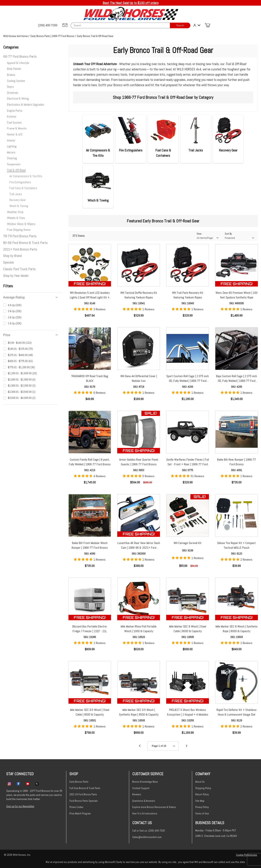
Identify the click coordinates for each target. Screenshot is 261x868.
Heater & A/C (15, 134)
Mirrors (11, 152)
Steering (12, 158)
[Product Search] (120, 25)
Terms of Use (202, 814)
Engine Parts (15, 111)
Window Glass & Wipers (21, 224)
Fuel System (14, 123)
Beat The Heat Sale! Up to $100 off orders (131, 3)
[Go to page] (163, 746)
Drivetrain (13, 93)
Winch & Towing (19, 206)
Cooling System (16, 81)
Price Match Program (80, 814)
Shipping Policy (203, 788)
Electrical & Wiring (18, 99)
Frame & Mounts (17, 128)
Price (30, 335)
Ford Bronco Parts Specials (84, 801)
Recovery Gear (18, 200)
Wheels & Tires (16, 218)
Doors (10, 87)
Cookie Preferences (247, 855)
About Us (200, 782)
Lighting (12, 146)
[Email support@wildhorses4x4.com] (65, 25)
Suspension (14, 164)
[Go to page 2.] (186, 746)
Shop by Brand (12, 256)
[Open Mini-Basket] (207, 25)
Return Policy (202, 794)
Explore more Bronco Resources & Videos (154, 807)
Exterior (12, 116)
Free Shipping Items (19, 230)
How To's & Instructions (145, 814)
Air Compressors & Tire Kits (26, 176)
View (199, 234)
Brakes (11, 75)
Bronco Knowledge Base (145, 782)
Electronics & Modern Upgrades (26, 105)
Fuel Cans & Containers (23, 188)
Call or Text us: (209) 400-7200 (149, 831)
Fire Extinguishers (20, 182)
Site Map (200, 801)
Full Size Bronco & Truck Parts (85, 788)
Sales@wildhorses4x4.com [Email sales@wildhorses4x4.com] (147, 837)
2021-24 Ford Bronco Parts (83, 794)
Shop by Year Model (16, 276)
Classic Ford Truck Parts (19, 269)
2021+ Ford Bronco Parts (20, 249)
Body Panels (14, 69)
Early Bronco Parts (79, 782)
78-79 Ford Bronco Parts (20, 236)
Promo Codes (76, 807)
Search (180, 25)
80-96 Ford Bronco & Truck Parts (25, 243)
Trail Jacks (16, 194)
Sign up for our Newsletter (20, 806)
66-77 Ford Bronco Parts (20, 56)
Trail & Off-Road (16, 170)
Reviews (137, 794)
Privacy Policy (202, 807)
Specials (9, 262)
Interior (11, 140)
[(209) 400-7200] (48, 25)
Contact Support (141, 788)
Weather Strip (15, 212)
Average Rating (30, 297)
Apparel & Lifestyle (18, 63)
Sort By (228, 234)
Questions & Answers (144, 801)
